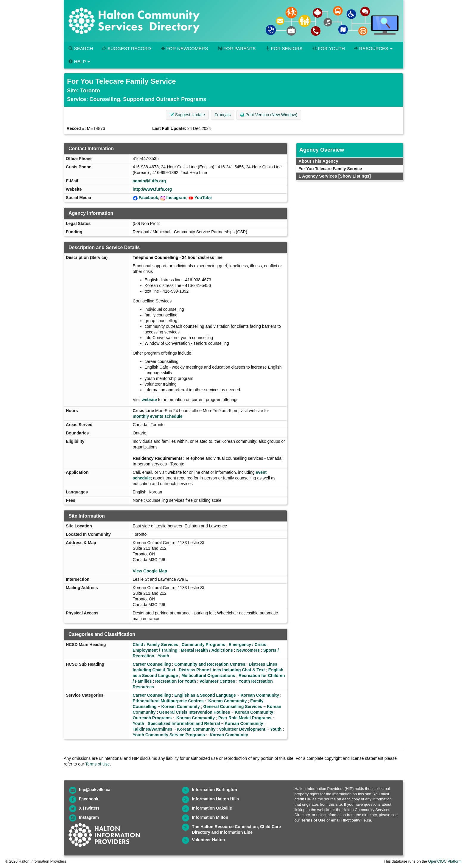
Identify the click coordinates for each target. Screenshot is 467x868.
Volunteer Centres (217, 681)
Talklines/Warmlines (153, 729)
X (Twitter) (89, 808)
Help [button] (79, 62)
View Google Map (150, 571)
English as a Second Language (205, 695)
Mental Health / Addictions (207, 650)
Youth (164, 656)
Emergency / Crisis (247, 645)
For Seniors (284, 48)
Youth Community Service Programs (169, 735)
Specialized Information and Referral (184, 723)
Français (223, 115)
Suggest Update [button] (187, 115)
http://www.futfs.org (152, 189)
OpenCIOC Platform (445, 861)
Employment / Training (155, 650)
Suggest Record (126, 48)
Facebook (148, 198)
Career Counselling (152, 664)
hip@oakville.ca (95, 790)
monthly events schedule (158, 416)
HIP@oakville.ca (356, 820)
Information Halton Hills (215, 799)
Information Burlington (214, 790)
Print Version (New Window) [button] (269, 115)
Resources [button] (373, 48)
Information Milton (210, 817)
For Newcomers (184, 48)
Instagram (176, 198)
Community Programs (203, 645)
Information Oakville (212, 808)
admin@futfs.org (150, 181)
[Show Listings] (355, 176)
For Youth (328, 48)
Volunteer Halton (208, 840)
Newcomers (248, 650)
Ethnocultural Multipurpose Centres (168, 701)
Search (81, 48)
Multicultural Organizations (208, 676)
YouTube (203, 198)
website (149, 400)
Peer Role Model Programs (245, 718)
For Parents (236, 48)
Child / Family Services (156, 645)
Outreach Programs (152, 718)
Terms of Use (97, 764)
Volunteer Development (242, 729)
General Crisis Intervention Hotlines (194, 712)
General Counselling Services (233, 706)
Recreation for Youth (176, 681)
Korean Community (260, 695)
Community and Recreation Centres (210, 664)
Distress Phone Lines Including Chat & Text (222, 670)
